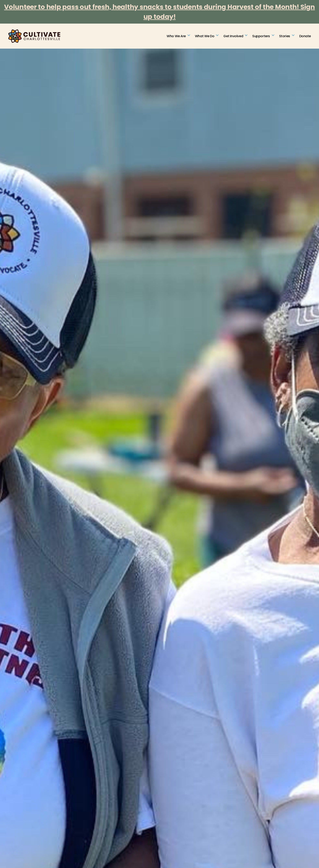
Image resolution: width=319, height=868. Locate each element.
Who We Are (176, 37)
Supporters (261, 37)
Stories (285, 37)
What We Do (205, 37)
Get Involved (233, 37)
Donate (305, 37)
